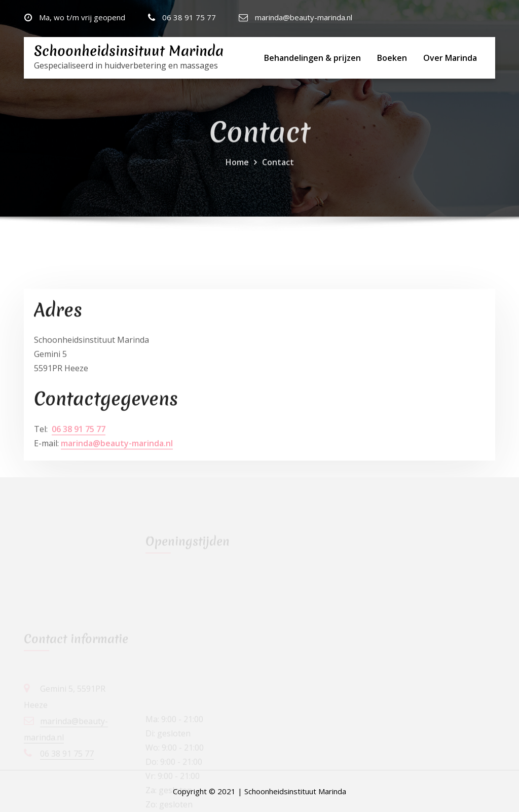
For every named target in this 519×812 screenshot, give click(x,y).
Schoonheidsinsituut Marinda (129, 51)
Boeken (392, 58)
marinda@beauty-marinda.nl (304, 17)
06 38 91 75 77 (189, 17)
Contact (278, 168)
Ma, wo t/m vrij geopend (82, 17)
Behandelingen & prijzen (312, 58)
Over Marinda (450, 58)
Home (237, 168)
